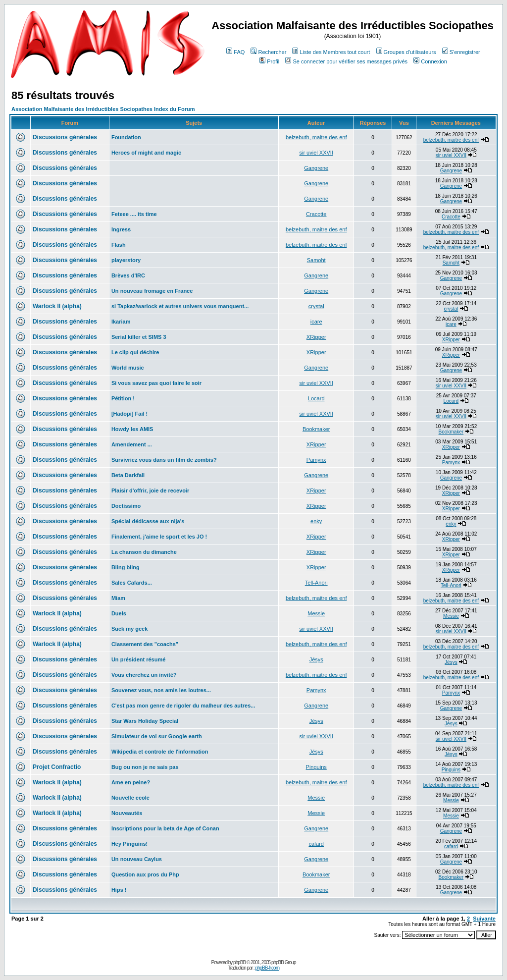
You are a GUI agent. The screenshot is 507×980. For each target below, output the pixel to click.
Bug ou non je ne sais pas (145, 767)
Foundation (126, 137)
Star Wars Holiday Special (145, 721)
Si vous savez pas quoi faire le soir (156, 383)
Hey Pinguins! (129, 844)
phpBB (239, 962)
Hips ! (119, 890)
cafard (316, 844)
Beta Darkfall (128, 475)
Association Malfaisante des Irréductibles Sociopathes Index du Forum (103, 109)
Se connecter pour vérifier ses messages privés (346, 61)
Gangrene (316, 168)
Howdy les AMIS (132, 429)
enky (316, 521)
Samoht (316, 260)
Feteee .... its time (134, 214)
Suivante (484, 919)
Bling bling (126, 567)
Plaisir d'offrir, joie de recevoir (150, 490)
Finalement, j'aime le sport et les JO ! (159, 537)
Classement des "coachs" (145, 644)
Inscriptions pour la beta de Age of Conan (165, 828)
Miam (118, 598)
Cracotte (316, 214)
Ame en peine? (131, 782)
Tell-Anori (316, 583)
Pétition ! (123, 398)
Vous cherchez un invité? (144, 675)
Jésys (316, 659)
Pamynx (316, 460)
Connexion (430, 61)
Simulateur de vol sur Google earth (157, 736)
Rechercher (268, 52)
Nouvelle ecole (130, 798)
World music (128, 368)
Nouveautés (127, 813)
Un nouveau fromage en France (152, 291)
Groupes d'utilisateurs (406, 52)
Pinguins (316, 767)
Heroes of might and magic (146, 153)
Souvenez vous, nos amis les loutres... (161, 690)
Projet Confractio (57, 767)
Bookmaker (316, 429)
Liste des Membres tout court (331, 52)
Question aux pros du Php (145, 874)
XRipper (316, 337)
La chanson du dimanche (144, 552)
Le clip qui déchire (135, 352)
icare (316, 322)
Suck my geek (129, 629)
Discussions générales (65, 137)
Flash (119, 245)
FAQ (235, 52)
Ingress (121, 229)
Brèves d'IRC (128, 275)
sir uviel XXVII (316, 153)
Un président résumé (138, 659)
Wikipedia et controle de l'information (160, 752)
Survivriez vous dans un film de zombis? (164, 460)
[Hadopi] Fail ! (129, 414)
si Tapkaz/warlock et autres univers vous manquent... (180, 306)
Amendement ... (132, 444)
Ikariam (121, 322)
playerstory (126, 260)
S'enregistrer (461, 52)
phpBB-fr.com (267, 968)
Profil (269, 61)
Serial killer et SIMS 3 (139, 337)
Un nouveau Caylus (137, 859)
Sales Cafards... (132, 583)
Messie (316, 613)
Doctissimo (126, 506)
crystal (316, 306)
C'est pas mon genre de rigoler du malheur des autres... (183, 706)
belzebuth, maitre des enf (316, 137)
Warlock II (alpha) (57, 306)
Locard (316, 398)
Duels (119, 613)
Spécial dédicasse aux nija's (148, 521)
